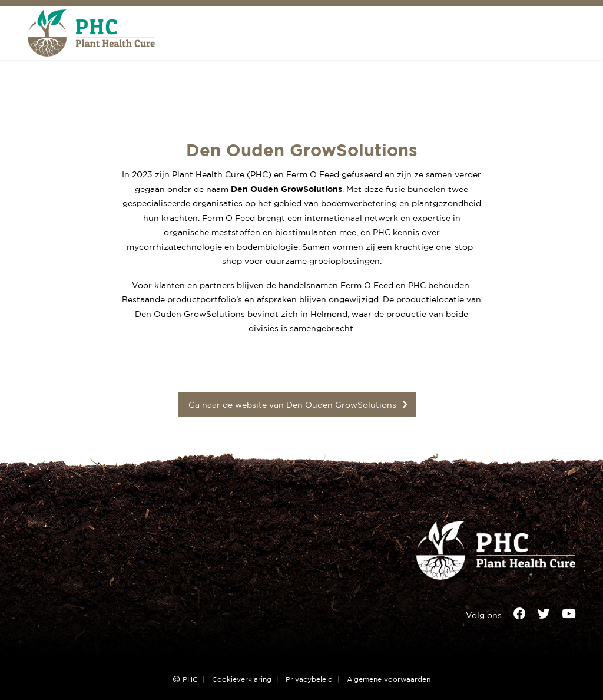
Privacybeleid (309, 679)
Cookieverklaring (242, 679)
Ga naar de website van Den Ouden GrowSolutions (292, 405)
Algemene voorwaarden (389, 679)
